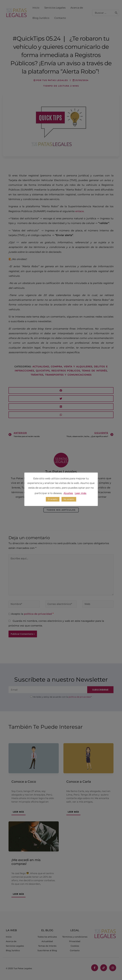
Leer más (81, 493)
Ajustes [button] (68, 493)
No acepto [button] (69, 499)
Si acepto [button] (53, 499)
